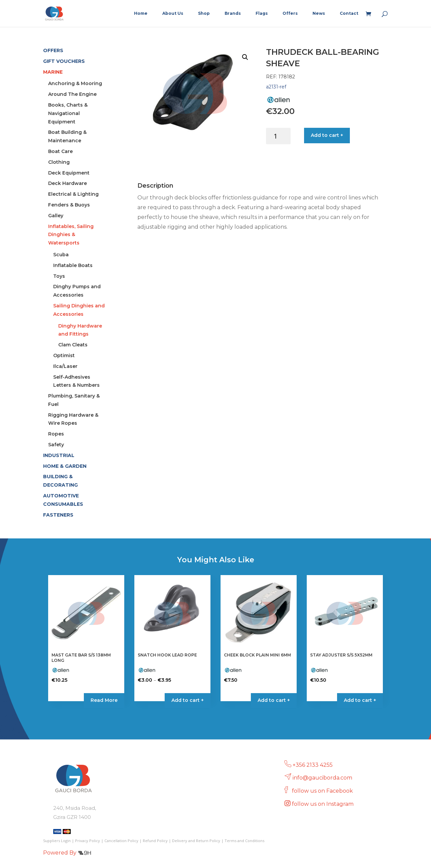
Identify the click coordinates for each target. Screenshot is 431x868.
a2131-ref (276, 87)
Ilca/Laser (65, 366)
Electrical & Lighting (73, 194)
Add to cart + (327, 135)
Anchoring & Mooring (75, 83)
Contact (349, 13)
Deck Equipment (69, 173)
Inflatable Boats (73, 265)
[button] (245, 57)
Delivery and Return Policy (196, 841)
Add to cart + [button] (274, 700)
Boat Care (60, 151)
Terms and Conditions (244, 841)
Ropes (56, 434)
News (319, 13)
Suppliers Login (57, 841)
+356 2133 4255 (313, 765)
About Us (173, 13)
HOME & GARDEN (65, 466)
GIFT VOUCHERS (64, 61)
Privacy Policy (88, 841)
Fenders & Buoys (69, 205)
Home (141, 13)
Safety (56, 445)
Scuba (61, 255)
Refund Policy (155, 841)
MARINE (53, 72)
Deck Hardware (68, 183)
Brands (233, 13)
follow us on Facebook (323, 791)
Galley (56, 216)
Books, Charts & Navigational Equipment (68, 113)
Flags (262, 13)
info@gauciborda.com (322, 778)
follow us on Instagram (323, 804)
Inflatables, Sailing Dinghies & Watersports (71, 235)
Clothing (59, 162)
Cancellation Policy (121, 841)
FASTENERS (58, 515)
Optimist (64, 355)
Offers (290, 13)
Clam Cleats (73, 345)
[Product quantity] (278, 136)
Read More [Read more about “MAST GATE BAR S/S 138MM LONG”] (104, 700)
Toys (59, 276)
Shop (204, 13)
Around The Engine (72, 94)
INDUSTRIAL (59, 455)
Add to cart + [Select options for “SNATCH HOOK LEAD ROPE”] (188, 700)
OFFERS (53, 50)
